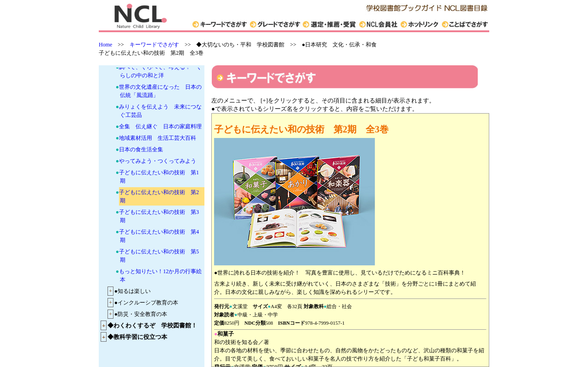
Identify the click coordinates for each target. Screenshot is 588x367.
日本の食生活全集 (141, 149)
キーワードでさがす (154, 45)
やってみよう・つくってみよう (158, 161)
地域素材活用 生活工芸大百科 (158, 138)
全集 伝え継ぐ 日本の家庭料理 (160, 126)
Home (105, 45)
